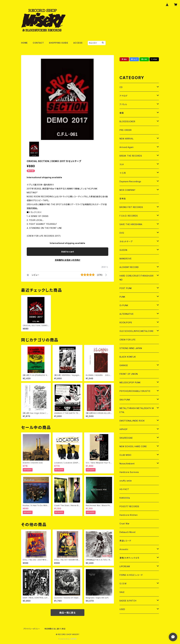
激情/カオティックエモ (129, 558)
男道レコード (125, 541)
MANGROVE (126, 259)
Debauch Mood (127, 532)
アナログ (123, 96)
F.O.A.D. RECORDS (129, 216)
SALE (122, 592)
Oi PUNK (124, 305)
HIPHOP (124, 429)
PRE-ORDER (126, 130)
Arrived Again (126, 147)
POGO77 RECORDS (129, 506)
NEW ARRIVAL (127, 139)
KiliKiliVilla (125, 498)
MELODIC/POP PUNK (130, 382)
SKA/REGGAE (126, 438)
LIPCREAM (125, 566)
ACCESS (78, 43)
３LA (122, 164)
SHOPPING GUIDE (59, 43)
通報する (105, 267)
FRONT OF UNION (129, 374)
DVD (122, 233)
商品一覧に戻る (67, 613)
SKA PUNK (125, 400)
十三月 (123, 173)
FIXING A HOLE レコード (131, 575)
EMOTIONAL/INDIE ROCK (132, 421)
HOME (24, 43)
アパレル (123, 104)
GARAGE (124, 365)
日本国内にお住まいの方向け (67, 260)
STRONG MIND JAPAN (131, 348)
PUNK (122, 297)
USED (122, 609)
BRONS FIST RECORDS (131, 207)
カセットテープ (126, 241)
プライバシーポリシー (32, 629)
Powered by (67, 639)
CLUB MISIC (126, 455)
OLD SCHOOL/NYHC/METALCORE (137, 331)
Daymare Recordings (130, 181)
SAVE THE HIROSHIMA (131, 224)
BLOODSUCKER (127, 121)
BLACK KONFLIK (128, 357)
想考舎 (123, 199)
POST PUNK (126, 288)
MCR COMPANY (127, 190)
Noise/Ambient (127, 464)
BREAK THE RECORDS (131, 156)
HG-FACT (124, 489)
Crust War (125, 524)
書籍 (122, 113)
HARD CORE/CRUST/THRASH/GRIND (137, 278)
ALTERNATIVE (127, 314)
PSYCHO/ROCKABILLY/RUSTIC (135, 391)
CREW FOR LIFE (127, 340)
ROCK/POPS (126, 322)
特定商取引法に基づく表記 (55, 629)
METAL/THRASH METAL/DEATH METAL (137, 410)
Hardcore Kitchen (129, 515)
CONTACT (38, 43)
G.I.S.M (123, 584)
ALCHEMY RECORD (129, 267)
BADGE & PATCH (128, 601)
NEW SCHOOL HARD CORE (133, 446)
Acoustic (124, 549)
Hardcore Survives (129, 472)
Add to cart (68, 252)
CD (121, 87)
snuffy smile (126, 481)
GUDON (123, 250)
